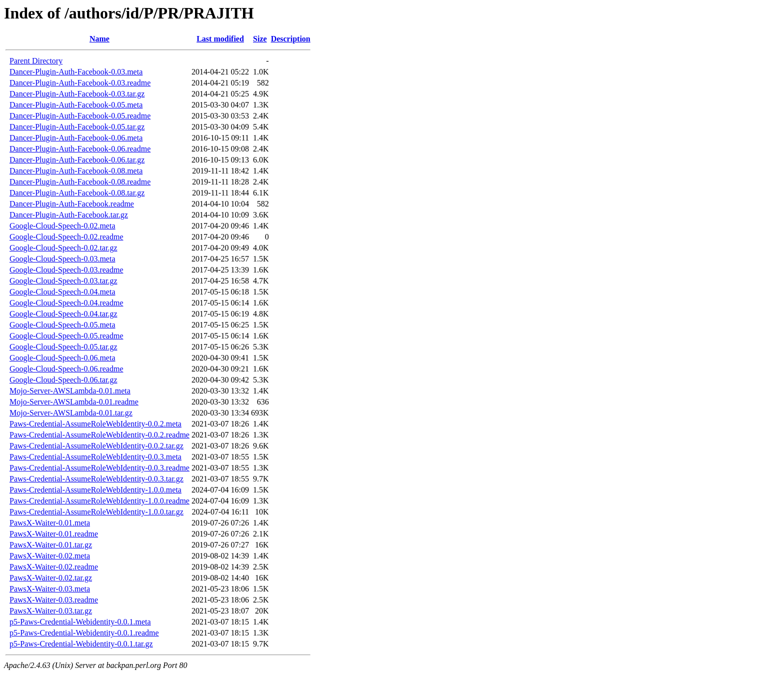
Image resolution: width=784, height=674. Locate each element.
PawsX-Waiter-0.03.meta (50, 589)
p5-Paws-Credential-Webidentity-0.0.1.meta (80, 622)
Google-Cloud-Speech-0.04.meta (62, 292)
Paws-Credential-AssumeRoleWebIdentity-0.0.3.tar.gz (96, 479)
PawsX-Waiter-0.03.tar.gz (51, 611)
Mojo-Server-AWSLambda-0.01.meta (70, 391)
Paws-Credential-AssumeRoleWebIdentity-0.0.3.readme (99, 468)
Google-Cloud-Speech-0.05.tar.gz (63, 347)
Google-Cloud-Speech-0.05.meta (62, 325)
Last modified (220, 39)
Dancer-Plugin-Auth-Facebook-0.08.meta (76, 171)
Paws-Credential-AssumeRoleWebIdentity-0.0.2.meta (95, 424)
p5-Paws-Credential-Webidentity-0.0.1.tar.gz (81, 644)
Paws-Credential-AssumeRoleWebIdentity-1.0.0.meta (95, 490)
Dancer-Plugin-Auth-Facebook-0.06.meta (76, 138)
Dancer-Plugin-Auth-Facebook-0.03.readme (80, 83)
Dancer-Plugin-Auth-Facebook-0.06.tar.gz (77, 160)
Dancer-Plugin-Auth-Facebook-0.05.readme (80, 116)
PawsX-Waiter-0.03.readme (54, 600)
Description (291, 39)
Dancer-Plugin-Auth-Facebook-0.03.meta (76, 72)
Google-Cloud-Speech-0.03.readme (66, 270)
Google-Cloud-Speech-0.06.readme (66, 369)
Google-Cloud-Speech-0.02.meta (62, 226)
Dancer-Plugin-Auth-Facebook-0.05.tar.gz (77, 127)
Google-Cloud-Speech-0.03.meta (62, 259)
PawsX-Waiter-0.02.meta (50, 556)
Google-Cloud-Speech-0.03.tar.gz (63, 281)
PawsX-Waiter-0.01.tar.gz (51, 545)
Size (260, 39)
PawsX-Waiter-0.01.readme (54, 534)
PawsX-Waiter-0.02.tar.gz (51, 578)
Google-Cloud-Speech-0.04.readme (66, 303)
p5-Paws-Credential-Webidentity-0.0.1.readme (84, 633)
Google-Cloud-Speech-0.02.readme (66, 237)
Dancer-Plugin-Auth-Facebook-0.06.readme (80, 149)
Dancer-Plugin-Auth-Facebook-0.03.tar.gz (77, 94)
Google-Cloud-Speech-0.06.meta (62, 358)
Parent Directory (36, 61)
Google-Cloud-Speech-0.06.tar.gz (63, 380)
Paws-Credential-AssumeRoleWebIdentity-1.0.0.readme (99, 501)
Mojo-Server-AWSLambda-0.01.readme (74, 402)
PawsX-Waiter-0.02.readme (54, 567)
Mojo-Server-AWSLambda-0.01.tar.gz (71, 413)
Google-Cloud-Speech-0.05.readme (66, 336)
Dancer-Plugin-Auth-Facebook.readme (72, 204)
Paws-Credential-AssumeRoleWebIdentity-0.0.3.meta (95, 457)
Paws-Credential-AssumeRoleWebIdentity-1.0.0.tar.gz (96, 512)
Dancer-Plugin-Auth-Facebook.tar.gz (69, 215)
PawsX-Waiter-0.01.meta (50, 523)
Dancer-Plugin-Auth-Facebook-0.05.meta (76, 105)
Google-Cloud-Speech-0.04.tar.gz (63, 314)
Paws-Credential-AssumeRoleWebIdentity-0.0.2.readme (99, 435)
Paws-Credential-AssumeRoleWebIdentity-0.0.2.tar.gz (96, 446)
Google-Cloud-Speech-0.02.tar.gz (63, 248)
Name (99, 39)
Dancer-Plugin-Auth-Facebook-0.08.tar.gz (77, 193)
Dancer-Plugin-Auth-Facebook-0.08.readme (80, 182)
